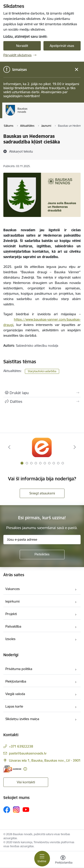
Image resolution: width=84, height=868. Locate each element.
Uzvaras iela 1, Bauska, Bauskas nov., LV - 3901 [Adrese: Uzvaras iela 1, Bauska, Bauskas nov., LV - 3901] (45, 760)
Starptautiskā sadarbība (42, 371)
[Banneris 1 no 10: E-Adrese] (42, 447)
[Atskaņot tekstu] (21, 151)
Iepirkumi (12, 601)
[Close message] (76, 70)
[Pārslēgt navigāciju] (42, 859)
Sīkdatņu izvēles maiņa (22, 719)
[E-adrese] (12, 769)
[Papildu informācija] (25, 769)
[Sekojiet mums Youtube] (26, 809)
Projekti (11, 614)
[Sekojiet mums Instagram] (16, 810)
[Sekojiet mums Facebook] (7, 810)
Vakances (13, 589)
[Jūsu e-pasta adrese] (42, 540)
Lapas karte (14, 706)
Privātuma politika (19, 669)
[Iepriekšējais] (9, 447)
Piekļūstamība (16, 681)
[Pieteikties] (42, 555)
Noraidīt (22, 46)
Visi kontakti (26, 782)
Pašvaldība (13, 626)
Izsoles (10, 639)
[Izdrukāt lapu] (42, 393)
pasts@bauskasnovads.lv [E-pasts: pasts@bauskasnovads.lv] (28, 753)
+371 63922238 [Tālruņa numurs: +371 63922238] (21, 746)
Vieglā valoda (15, 694)
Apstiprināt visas (62, 46)
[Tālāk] (75, 447)
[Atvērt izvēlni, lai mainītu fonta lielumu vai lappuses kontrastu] (63, 860)
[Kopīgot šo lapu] (42, 401)
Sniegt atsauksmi (42, 493)
